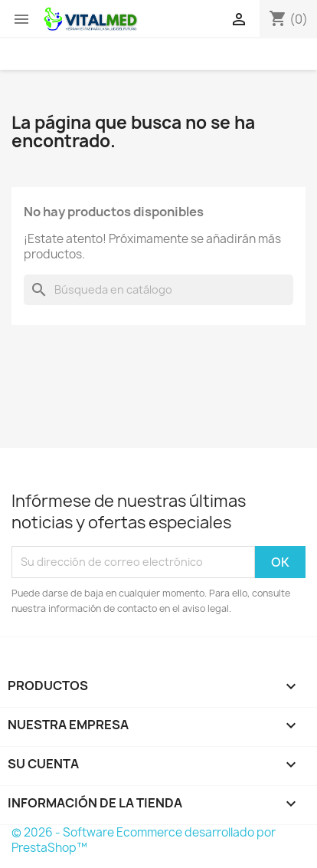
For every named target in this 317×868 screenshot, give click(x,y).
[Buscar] (158, 290)
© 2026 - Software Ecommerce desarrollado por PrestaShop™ (144, 840)
